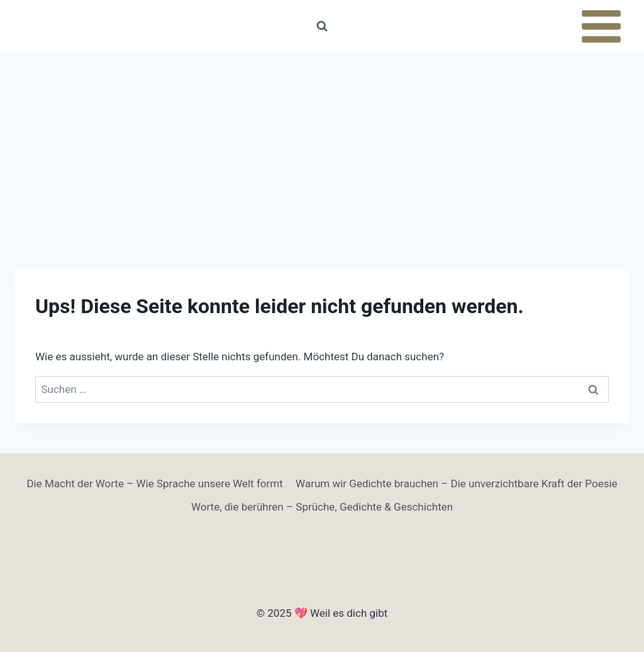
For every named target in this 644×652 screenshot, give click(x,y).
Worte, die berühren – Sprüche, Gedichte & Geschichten (322, 507)
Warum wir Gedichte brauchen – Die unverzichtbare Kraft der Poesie (456, 483)
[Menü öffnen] (601, 26)
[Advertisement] (322, 146)
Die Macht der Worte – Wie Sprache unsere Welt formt (154, 483)
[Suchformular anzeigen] (322, 26)
